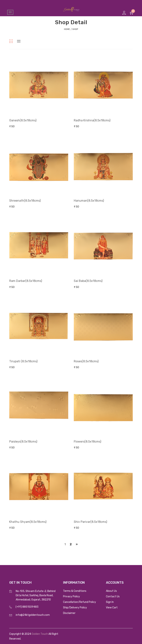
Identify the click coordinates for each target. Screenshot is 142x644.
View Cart (112, 608)
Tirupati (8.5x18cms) (23, 361)
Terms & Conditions (75, 591)
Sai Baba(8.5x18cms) (88, 281)
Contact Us (113, 596)
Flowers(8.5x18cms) (87, 442)
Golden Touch (40, 634)
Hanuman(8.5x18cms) (89, 201)
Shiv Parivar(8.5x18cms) (90, 522)
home (67, 29)
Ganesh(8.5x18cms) (23, 120)
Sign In (110, 602)
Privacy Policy (71, 596)
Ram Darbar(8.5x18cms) (26, 281)
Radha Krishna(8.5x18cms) (92, 120)
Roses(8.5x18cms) (86, 361)
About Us (111, 591)
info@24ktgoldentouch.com (33, 615)
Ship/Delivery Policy (75, 608)
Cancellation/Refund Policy (80, 602)
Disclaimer (69, 613)
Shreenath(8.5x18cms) (25, 201)
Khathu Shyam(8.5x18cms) (28, 522)
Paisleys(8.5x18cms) (23, 442)
